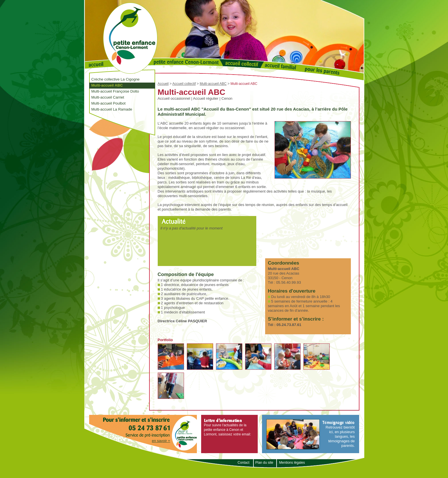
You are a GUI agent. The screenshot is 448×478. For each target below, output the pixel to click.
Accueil (163, 84)
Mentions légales (292, 463)
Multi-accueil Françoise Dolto (115, 91)
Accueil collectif (184, 84)
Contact (244, 463)
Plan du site (264, 463)
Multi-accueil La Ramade (112, 109)
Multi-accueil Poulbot (109, 103)
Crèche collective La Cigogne (116, 79)
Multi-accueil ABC (107, 85)
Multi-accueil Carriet (108, 97)
